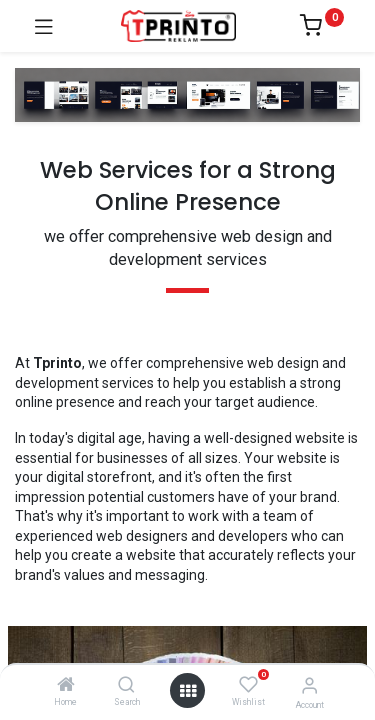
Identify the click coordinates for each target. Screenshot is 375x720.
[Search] (126, 686)
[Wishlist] (248, 685)
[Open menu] (188, 691)
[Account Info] (309, 685)
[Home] (66, 686)
